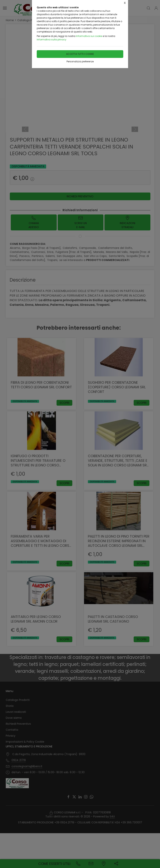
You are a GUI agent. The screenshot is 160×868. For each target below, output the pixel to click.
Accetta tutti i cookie (80, 54)
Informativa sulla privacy (52, 40)
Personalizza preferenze (80, 61)
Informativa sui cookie (89, 36)
